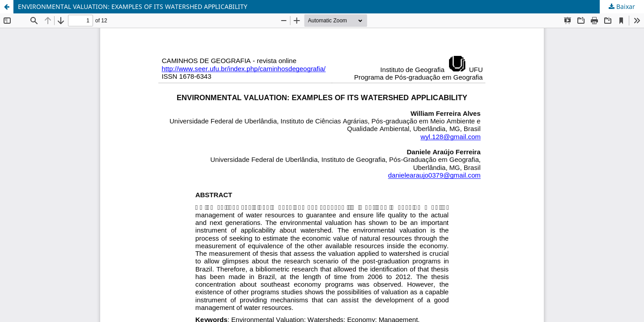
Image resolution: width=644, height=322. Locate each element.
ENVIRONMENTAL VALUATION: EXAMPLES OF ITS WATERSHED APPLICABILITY (133, 6)
